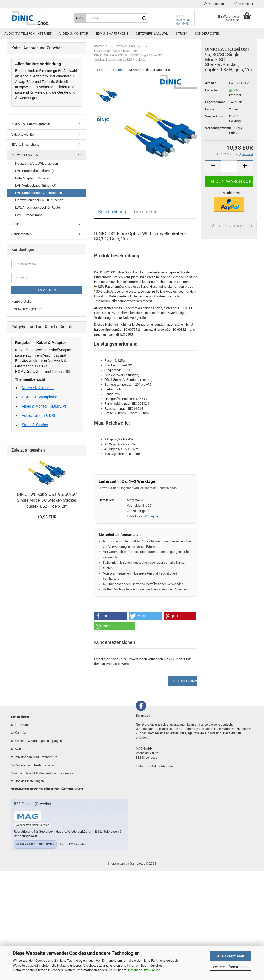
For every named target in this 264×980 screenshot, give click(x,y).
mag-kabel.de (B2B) (35, 844)
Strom (181, 34)
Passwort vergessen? (27, 309)
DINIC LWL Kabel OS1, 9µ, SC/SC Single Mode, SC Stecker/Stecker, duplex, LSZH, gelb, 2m (47, 500)
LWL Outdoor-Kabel (29, 215)
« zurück (118, 70)
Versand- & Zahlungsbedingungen (38, 741)
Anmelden (47, 290)
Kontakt (20, 733)
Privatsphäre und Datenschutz (36, 757)
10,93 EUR (47, 517)
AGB (18, 749)
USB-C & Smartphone (39, 397)
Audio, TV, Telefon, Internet (28, 34)
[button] (111, 616)
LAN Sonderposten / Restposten (39, 193)
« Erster (102, 70)
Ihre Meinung (184, 681)
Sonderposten (208, 34)
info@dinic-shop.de (159, 766)
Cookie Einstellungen (29, 781)
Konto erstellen (22, 301)
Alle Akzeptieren (231, 956)
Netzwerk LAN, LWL (152, 34)
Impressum (23, 725)
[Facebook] (141, 706)
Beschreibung (112, 212)
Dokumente (146, 212)
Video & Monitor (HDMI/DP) (44, 406)
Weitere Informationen (231, 967)
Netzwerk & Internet (38, 388)
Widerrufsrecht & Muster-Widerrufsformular (45, 773)
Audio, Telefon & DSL (39, 416)
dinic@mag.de (148, 516)
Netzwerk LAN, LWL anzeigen (37, 164)
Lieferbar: (212, 96)
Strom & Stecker (35, 425)
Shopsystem (116, 864)
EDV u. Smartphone (112, 34)
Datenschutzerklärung (144, 970)
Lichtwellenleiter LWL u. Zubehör (39, 200)
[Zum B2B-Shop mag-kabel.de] (28, 816)
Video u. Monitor (74, 34)
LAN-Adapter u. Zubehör (33, 178)
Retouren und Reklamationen (35, 765)
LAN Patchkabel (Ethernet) (34, 171)
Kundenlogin (215, 4)
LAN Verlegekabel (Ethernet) (36, 185)
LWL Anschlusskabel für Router (38, 208)
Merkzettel (244, 4)
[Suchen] (144, 18)
